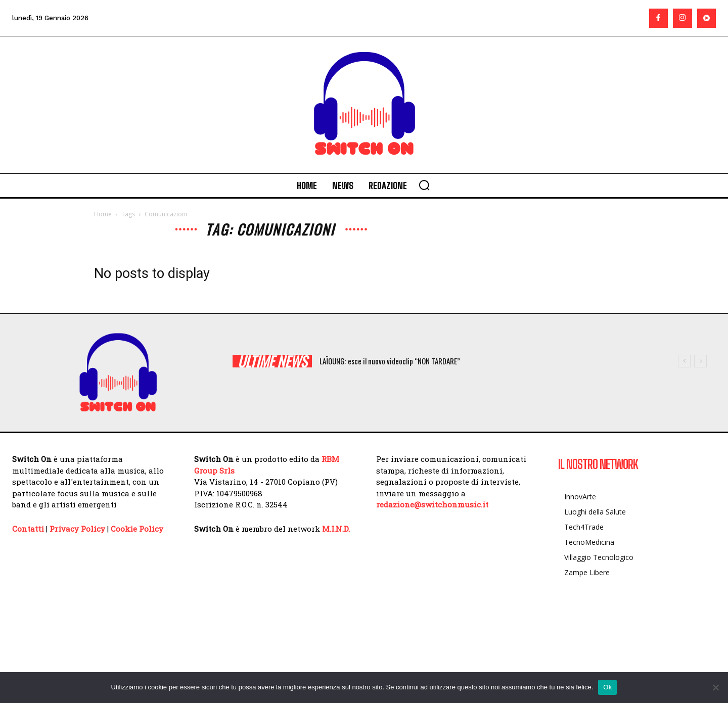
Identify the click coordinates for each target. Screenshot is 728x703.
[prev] (684, 361)
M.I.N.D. (336, 529)
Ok (607, 687)
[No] (715, 687)
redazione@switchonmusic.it (432, 504)
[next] (700, 361)
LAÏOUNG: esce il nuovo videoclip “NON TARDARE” (390, 361)
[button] (424, 185)
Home (103, 214)
